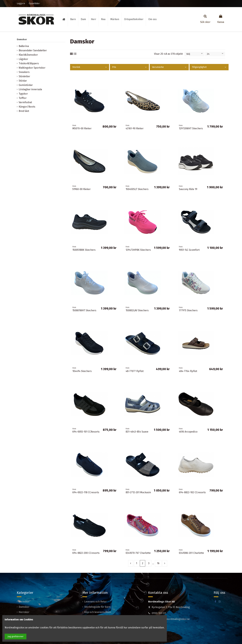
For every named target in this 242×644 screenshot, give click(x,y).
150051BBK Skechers (84, 250)
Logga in (21, 3)
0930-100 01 (159, 613)
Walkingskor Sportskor (32, 68)
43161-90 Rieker (135, 128)
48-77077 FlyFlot (135, 371)
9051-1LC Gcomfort (189, 250)
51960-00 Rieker (81, 189)
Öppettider (34, 3)
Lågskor (23, 59)
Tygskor (23, 94)
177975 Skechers (188, 310)
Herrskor (24, 612)
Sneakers (24, 72)
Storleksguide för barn (97, 607)
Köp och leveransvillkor (98, 612)
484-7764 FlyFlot (188, 371)
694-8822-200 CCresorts (86, 553)
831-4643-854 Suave (137, 432)
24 (215, 54)
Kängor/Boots (27, 107)
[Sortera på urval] (194, 54)
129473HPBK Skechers (138, 250)
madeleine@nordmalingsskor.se (171, 619)
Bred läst (24, 111)
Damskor (22, 39)
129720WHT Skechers (191, 128)
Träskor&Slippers (29, 63)
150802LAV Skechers (137, 310)
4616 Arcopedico (188, 432)
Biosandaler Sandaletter (33, 50)
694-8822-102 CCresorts (192, 492)
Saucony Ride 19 (188, 189)
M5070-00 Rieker (82, 128)
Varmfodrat (25, 102)
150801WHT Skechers (84, 310)
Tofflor (23, 98)
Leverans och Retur (95, 602)
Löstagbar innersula (30, 89)
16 (158, 563)
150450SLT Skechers (137, 189)
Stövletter (24, 76)
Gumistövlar (26, 85)
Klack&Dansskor (28, 55)
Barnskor (24, 602)
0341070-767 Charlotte (138, 553)
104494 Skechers (82, 371)
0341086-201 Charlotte (191, 553)
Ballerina (24, 46)
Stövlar (23, 81)
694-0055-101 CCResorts (86, 432)
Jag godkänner (16, 636)
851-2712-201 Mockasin (138, 492)
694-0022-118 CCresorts (86, 492)
